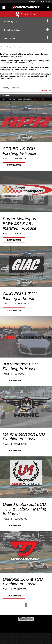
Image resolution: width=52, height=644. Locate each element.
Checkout (46, 2)
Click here (40, 99)
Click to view (14, 165)
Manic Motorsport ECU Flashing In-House (24, 436)
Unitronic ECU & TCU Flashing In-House (23, 582)
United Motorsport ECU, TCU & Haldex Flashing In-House (25, 509)
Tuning (18, 47)
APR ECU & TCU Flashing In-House (20, 151)
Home (3, 47)
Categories (10, 47)
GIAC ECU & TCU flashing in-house (20, 296)
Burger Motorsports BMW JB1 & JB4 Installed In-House (21, 224)
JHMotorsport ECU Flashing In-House (20, 366)
